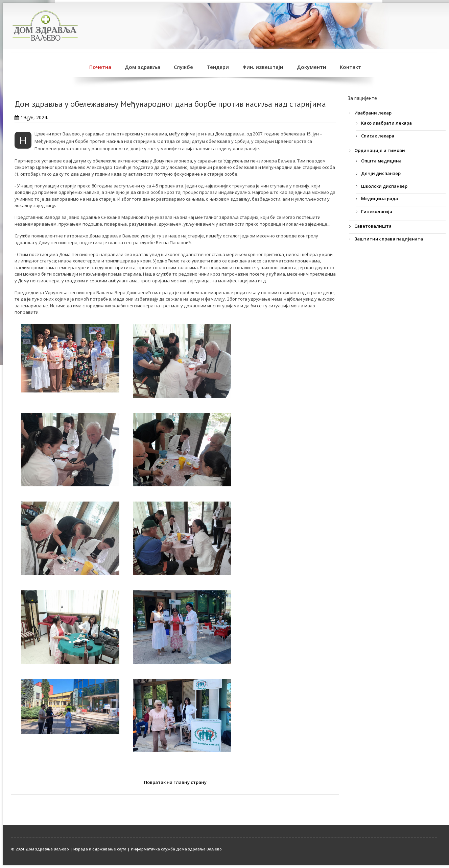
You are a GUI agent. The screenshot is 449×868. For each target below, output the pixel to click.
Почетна (100, 67)
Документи (312, 67)
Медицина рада (380, 199)
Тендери (218, 67)
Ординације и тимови (380, 150)
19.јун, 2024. (34, 117)
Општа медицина (381, 161)
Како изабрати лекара (386, 123)
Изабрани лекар (373, 113)
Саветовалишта (373, 226)
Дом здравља (143, 67)
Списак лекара (378, 136)
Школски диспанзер (384, 186)
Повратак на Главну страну (175, 782)
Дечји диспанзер (381, 173)
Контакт (350, 67)
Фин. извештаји (263, 67)
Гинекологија (377, 211)
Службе (183, 67)
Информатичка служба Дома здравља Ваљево (176, 849)
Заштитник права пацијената (389, 239)
